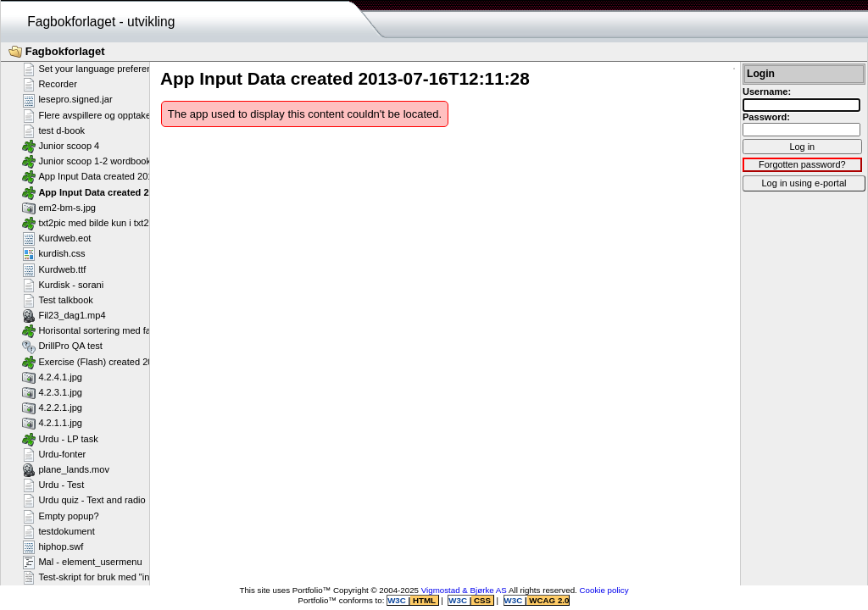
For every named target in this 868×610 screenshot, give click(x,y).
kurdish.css (54, 253)
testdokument (58, 531)
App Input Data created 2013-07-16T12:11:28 (128, 192)
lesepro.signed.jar (67, 100)
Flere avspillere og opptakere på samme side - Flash (139, 115)
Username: (767, 91)
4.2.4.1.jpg (52, 377)
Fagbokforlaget (57, 52)
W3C (398, 600)
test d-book (53, 130)
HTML (424, 600)
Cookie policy (604, 590)
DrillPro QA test (62, 347)
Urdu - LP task (60, 439)
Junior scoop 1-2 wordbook (86, 161)
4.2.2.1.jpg (52, 408)
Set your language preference (92, 69)
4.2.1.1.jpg (52, 423)
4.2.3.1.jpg (52, 392)
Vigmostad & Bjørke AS (464, 590)
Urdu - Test (53, 485)
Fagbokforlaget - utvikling (101, 22)
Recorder (50, 84)
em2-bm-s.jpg (59, 208)
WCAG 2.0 (548, 600)
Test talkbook (58, 300)
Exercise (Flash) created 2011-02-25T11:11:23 (127, 362)
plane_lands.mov (66, 469)
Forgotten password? (802, 164)
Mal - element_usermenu (82, 562)
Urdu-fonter (54, 454)
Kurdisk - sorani (63, 285)
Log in (802, 147)
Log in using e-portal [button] (804, 183)
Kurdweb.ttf (54, 269)
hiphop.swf (53, 546)
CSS (482, 600)
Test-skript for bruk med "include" (99, 577)
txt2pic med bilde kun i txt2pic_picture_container (130, 223)
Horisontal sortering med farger (95, 330)
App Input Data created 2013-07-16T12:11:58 (125, 176)
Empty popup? (61, 516)
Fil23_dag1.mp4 (64, 315)
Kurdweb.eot (56, 238)
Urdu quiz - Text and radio (84, 500)
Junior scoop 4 (61, 146)
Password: (766, 117)
